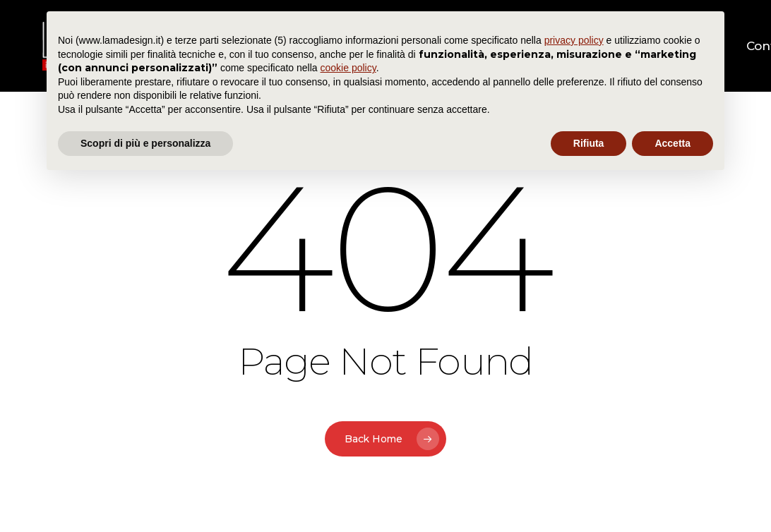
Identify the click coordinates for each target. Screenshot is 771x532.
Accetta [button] (673, 143)
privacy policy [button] (574, 40)
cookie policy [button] (348, 68)
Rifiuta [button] (589, 143)
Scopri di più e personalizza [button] (145, 143)
